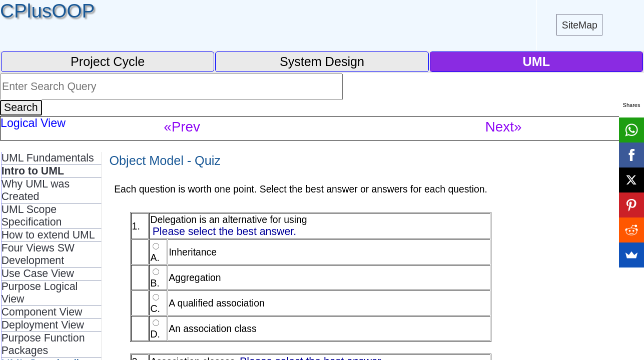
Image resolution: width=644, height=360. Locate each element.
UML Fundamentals (48, 158)
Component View (42, 312)
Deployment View (43, 325)
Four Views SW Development (38, 254)
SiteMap (580, 25)
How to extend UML (48, 235)
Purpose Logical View (40, 293)
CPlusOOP (47, 11)
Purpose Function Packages (43, 344)
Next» (504, 127)
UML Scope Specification (32, 216)
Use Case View (38, 273)
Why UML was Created (36, 190)
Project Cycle (108, 61)
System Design (322, 61)
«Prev (182, 127)
